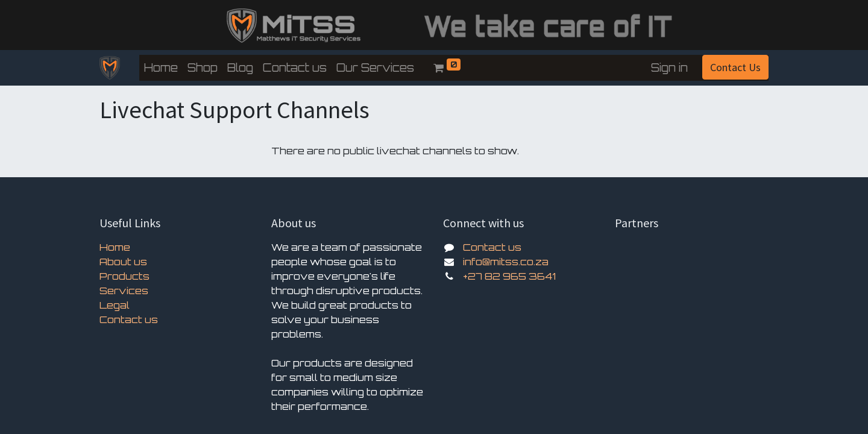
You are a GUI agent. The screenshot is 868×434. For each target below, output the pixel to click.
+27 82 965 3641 (509, 276)
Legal (115, 305)
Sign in (669, 68)
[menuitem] (161, 68)
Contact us (129, 319)
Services (124, 291)
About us (123, 262)
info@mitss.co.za (506, 262)
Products (124, 276)
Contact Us (735, 67)
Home (115, 247)
